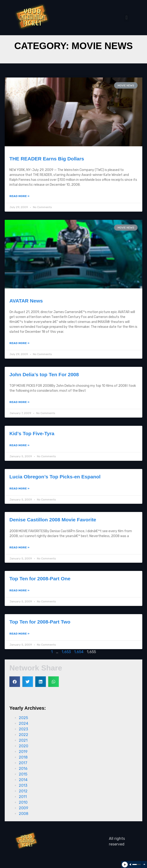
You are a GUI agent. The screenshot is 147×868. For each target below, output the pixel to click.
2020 (24, 746)
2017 (23, 763)
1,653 (66, 652)
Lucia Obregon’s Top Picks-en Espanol (55, 477)
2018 (23, 757)
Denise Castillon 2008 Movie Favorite (53, 520)
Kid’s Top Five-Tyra (32, 433)
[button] (126, 18)
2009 (24, 808)
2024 (24, 723)
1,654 (79, 652)
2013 (23, 785)
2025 (23, 718)
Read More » (19, 196)
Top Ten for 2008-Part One (40, 579)
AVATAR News (26, 301)
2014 (23, 780)
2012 (23, 791)
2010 (23, 802)
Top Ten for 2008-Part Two (40, 622)
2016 (23, 769)
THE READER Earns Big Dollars (47, 159)
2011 (23, 797)
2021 (23, 740)
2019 (23, 752)
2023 (23, 729)
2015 (23, 774)
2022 (24, 735)
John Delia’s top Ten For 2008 (44, 374)
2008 (24, 814)
